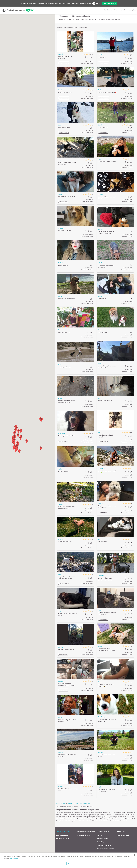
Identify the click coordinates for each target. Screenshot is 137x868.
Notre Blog (101, 842)
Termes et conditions (104, 845)
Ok (69, 863)
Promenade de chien (85, 804)
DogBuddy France (61, 804)
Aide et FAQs (121, 832)
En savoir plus (14, 859)
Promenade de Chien (84, 835)
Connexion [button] (123, 10)
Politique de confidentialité (106, 849)
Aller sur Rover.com (110, 3)
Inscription (132, 10)
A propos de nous (103, 832)
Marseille (70, 804)
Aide (116, 10)
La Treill (76, 804)
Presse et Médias (103, 839)
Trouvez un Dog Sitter (63, 832)
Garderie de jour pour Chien (86, 832)
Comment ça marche (63, 839)
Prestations (108, 10)
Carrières (100, 835)
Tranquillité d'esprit (123, 835)
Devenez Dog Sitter (62, 835)
